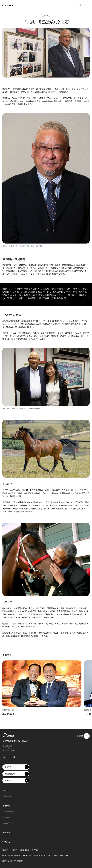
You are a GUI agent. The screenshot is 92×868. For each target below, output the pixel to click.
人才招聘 (17, 780)
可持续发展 (7, 796)
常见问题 (35, 850)
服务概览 (6, 806)
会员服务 (17, 767)
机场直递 (6, 817)
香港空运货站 (17, 774)
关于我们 (6, 791)
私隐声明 (5, 850)
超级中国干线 (8, 823)
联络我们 (6, 842)
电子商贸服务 (8, 811)
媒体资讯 (6, 832)
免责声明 (14, 850)
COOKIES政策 (24, 850)
